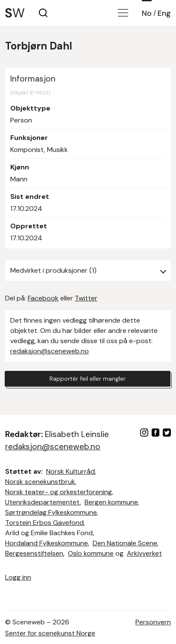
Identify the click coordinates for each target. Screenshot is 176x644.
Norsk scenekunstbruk (40, 482)
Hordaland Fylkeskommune (47, 543)
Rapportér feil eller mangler (88, 379)
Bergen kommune (111, 502)
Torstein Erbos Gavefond (44, 523)
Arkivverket (144, 553)
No (147, 13)
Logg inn (18, 577)
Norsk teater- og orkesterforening (59, 492)
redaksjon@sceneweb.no (50, 351)
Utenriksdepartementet (43, 502)
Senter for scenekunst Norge (50, 633)
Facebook (43, 298)
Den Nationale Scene (125, 543)
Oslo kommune (91, 553)
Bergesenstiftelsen (34, 553)
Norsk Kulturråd (70, 471)
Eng (164, 13)
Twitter (86, 298)
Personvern (153, 622)
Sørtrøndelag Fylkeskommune (51, 512)
